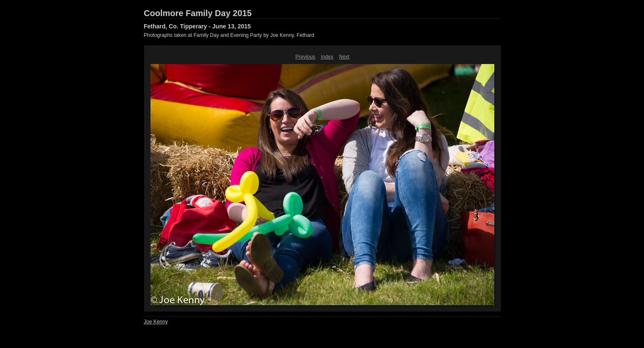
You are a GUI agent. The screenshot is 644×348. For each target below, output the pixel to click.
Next (344, 57)
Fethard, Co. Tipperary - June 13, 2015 (197, 26)
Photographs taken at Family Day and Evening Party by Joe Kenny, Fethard (229, 35)
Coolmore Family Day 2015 (198, 13)
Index (327, 57)
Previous (305, 57)
